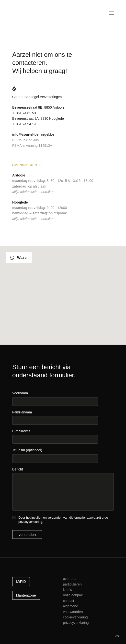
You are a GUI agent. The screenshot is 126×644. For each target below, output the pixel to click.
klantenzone (26, 595)
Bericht (18, 469)
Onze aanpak (73, 595)
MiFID (21, 581)
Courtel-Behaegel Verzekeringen (41, 14)
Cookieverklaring (75, 617)
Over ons (69, 579)
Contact (68, 601)
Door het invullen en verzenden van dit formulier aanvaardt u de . (63, 520)
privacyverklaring (30, 522)
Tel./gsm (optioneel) (27, 450)
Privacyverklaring (76, 623)
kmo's (67, 590)
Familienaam (22, 412)
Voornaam (20, 393)
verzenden (27, 534)
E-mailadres (21, 431)
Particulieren (72, 584)
